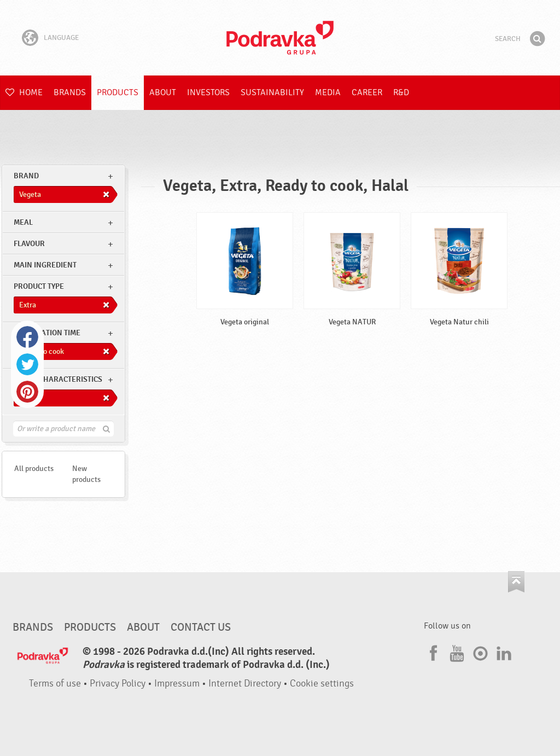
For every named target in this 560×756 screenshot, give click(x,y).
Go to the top (516, 582)
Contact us (201, 627)
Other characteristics (58, 379)
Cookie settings (322, 684)
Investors (208, 92)
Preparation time (47, 333)
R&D (401, 92)
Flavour (29, 244)
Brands (70, 92)
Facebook (27, 337)
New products (86, 474)
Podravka (280, 38)
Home (24, 92)
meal (23, 222)
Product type (39, 286)
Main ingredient (45, 265)
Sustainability (272, 92)
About (163, 92)
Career (367, 92)
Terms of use (55, 684)
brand (26, 176)
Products (118, 92)
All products (34, 469)
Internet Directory (245, 684)
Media (328, 92)
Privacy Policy (118, 684)
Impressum (177, 684)
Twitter (27, 364)
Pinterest (27, 392)
